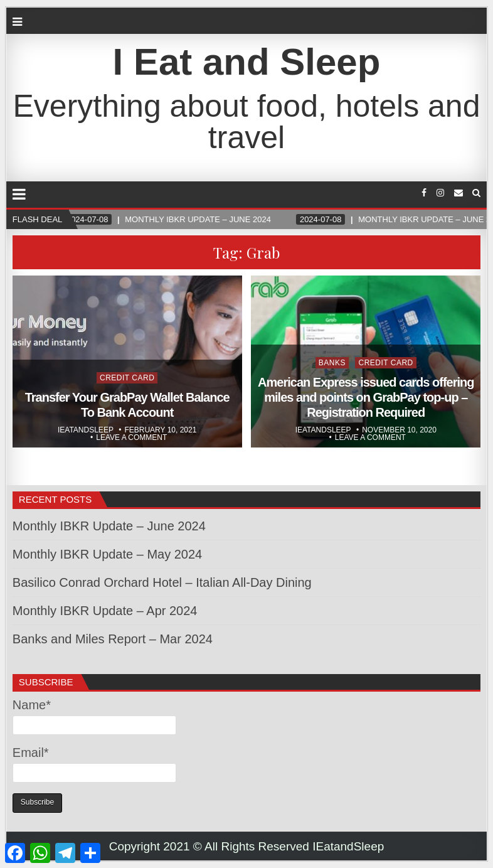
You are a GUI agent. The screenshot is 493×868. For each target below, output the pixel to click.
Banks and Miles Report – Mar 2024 (113, 639)
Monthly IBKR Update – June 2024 (109, 526)
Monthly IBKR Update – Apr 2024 (105, 611)
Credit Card (127, 378)
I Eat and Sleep (247, 62)
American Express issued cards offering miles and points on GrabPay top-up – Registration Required (366, 397)
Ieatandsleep (86, 430)
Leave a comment (131, 437)
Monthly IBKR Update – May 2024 (107, 554)
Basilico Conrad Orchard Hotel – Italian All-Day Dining (162, 582)
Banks (332, 363)
